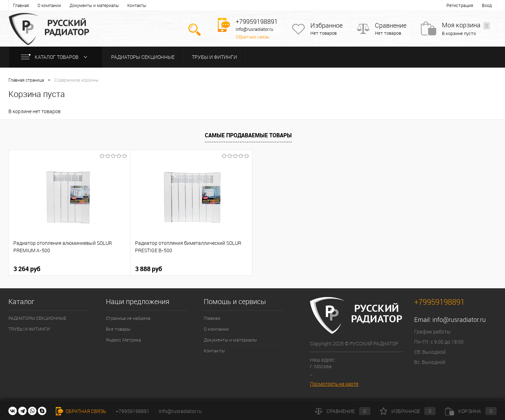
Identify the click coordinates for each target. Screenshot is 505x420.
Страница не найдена (128, 318)
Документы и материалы (94, 5)
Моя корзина (466, 25)
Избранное (326, 25)
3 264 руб (27, 269)
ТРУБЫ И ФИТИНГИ (214, 57)
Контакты (137, 5)
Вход (487, 5)
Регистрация (460, 5)
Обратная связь (252, 37)
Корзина (471, 411)
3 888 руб (149, 269)
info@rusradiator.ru (459, 319)
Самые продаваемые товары (248, 135)
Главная (21, 5)
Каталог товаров (56, 57)
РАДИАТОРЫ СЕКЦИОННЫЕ (143, 57)
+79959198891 (133, 411)
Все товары (118, 329)
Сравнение (391, 25)
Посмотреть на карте (334, 384)
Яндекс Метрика (123, 340)
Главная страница (26, 80)
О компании (49, 5)
